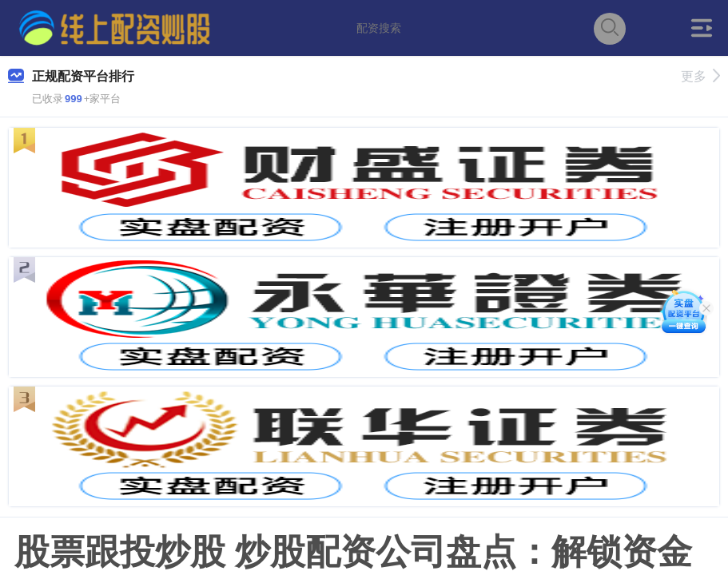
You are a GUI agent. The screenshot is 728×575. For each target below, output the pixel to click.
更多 (700, 76)
